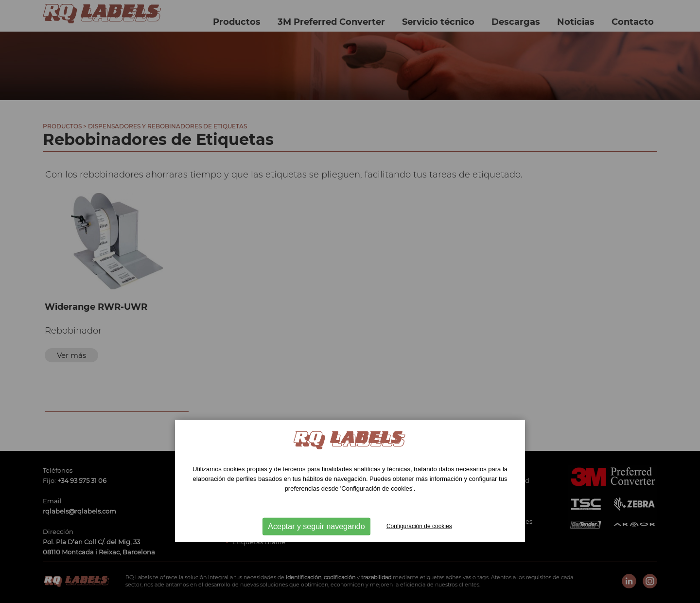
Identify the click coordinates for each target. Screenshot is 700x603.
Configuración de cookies (419, 526)
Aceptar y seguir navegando (316, 526)
